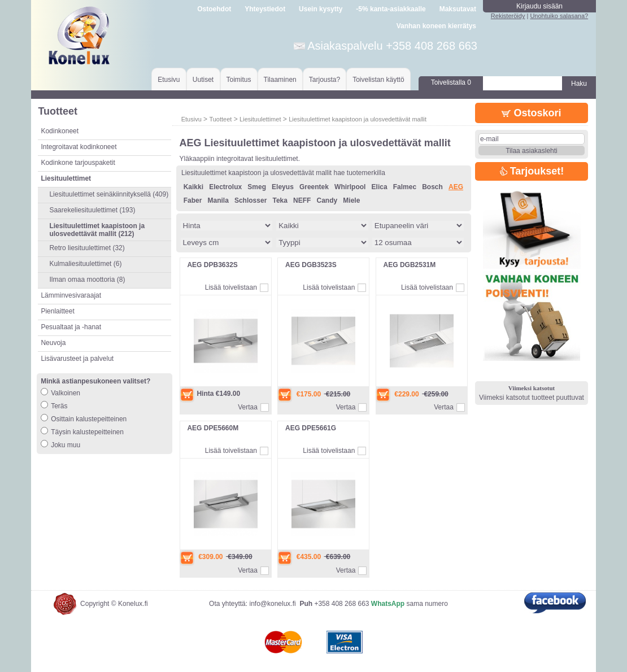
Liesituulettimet (260, 119)
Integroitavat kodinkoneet (79, 147)
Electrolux (225, 187)
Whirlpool (350, 187)
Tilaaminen (280, 80)
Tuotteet (220, 119)
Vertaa (248, 407)
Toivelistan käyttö (378, 80)
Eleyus (283, 187)
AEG (456, 187)
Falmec (405, 187)
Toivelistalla (451, 82)
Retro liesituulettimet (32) (87, 248)
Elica (380, 187)
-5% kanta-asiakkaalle (391, 9)
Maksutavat (458, 9)
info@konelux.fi (272, 604)
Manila (218, 200)
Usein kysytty (321, 9)
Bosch (432, 187)
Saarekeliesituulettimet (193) (92, 210)
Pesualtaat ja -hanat (71, 327)
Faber (193, 200)
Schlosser (251, 200)
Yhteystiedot (265, 9)
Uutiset (203, 80)
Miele (351, 200)
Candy (327, 200)
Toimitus (239, 80)
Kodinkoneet (60, 131)
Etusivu (169, 80)
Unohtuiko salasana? (559, 16)
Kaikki (193, 187)
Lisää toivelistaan (231, 287)
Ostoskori (531, 113)
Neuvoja (53, 343)
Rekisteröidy (508, 16)
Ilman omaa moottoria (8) (87, 280)
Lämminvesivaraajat (71, 295)
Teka (280, 200)
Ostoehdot (214, 9)
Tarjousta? (325, 80)
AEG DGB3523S (311, 265)
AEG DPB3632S (212, 265)
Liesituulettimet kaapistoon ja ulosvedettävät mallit (358, 119)
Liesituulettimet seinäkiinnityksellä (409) (109, 194)
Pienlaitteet (57, 311)
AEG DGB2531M (410, 265)
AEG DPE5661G (311, 428)
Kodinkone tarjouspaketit (78, 163)
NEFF (302, 200)
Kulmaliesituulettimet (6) (85, 264)
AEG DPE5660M (213, 428)
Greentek (314, 187)
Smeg (257, 187)
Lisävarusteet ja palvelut (77, 359)
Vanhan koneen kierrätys (436, 26)
